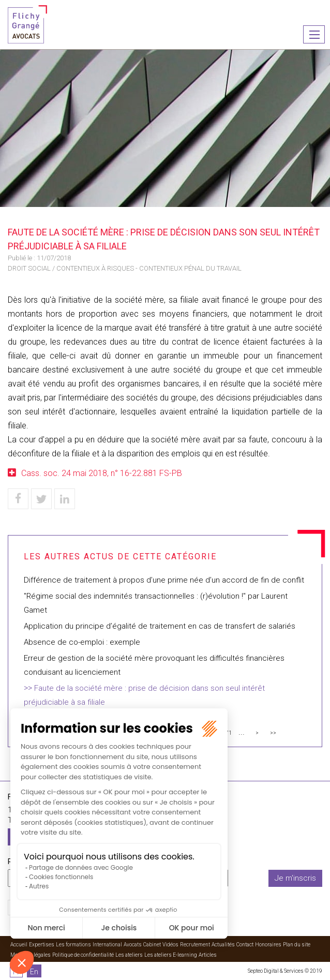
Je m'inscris (295, 878)
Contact (245, 945)
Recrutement (195, 945)
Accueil (19, 945)
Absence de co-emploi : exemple (82, 642)
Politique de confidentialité (83, 955)
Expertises (42, 945)
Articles (208, 955)
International (107, 945)
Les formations (73, 945)
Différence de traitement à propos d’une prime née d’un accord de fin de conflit (164, 580)
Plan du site (297, 945)
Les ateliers (129, 955)
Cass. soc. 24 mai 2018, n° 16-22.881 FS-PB (102, 473)
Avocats (133, 945)
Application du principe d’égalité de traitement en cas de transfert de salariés (160, 626)
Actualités (223, 945)
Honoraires (268, 945)
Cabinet (152, 945)
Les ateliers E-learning (171, 955)
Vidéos (170, 945)
